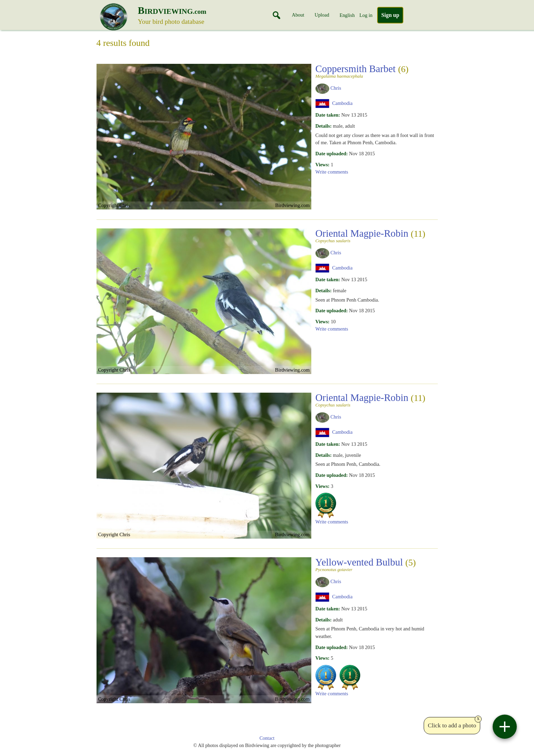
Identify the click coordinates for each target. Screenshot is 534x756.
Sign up (390, 15)
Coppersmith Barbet (374, 71)
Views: (323, 165)
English (347, 15)
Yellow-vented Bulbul (374, 564)
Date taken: (328, 115)
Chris (336, 88)
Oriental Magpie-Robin (370, 235)
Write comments (332, 172)
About (298, 15)
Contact (267, 738)
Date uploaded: (332, 154)
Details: (324, 126)
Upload (322, 15)
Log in (366, 15)
